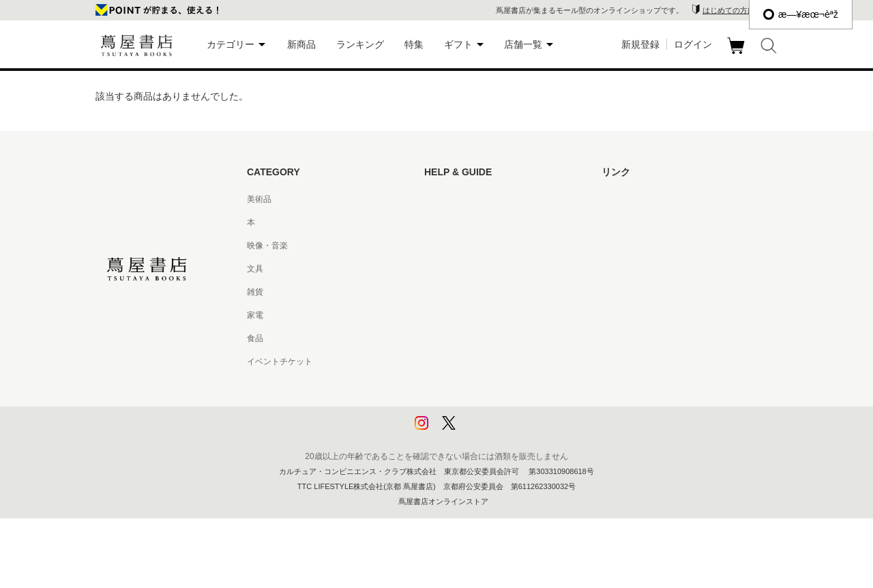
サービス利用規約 (457, 269)
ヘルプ (436, 222)
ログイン (693, 44)
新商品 (301, 44)
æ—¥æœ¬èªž (801, 14)
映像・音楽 (267, 246)
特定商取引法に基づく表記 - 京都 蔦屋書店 (503, 362)
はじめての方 (449, 199)
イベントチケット (280, 362)
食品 (255, 338)
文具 (255, 269)
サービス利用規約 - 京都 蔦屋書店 (486, 292)
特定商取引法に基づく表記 (473, 338)
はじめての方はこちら (740, 10)
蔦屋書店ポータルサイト (647, 199)
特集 (414, 44)
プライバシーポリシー (465, 385)
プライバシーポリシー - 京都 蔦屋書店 (494, 408)
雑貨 (255, 292)
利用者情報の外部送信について (482, 431)
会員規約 (441, 315)
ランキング (360, 44)
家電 (255, 315)
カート (738, 54)
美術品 (259, 199)
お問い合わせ (449, 246)
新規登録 (640, 44)
